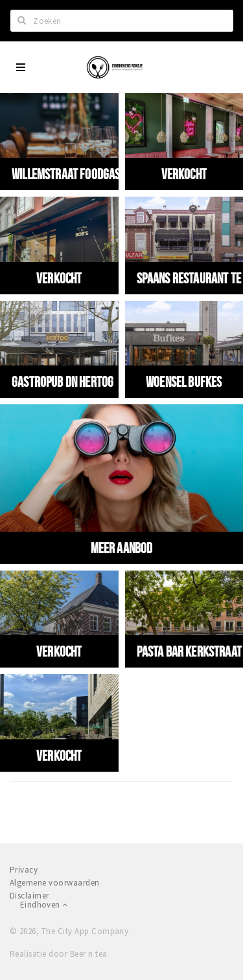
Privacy (24, 870)
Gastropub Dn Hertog (63, 382)
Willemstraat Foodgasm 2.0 (78, 174)
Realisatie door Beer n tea (58, 954)
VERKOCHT (184, 174)
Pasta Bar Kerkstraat (190, 651)
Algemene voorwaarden (55, 883)
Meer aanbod (122, 548)
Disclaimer (29, 896)
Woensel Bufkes (184, 382)
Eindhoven (44, 905)
